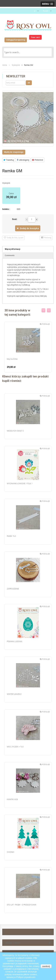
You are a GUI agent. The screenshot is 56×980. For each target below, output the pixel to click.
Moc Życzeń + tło (15, 747)
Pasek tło (11, 536)
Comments (10, 255)
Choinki (11, 852)
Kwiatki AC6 (12, 799)
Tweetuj (9, 160)
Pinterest (38, 160)
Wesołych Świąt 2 (15, 431)
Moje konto (13, 943)
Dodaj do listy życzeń (14, 238)
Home (5, 65)
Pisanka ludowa (15, 641)
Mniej (27, 219)
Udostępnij (23, 160)
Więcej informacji (12, 249)
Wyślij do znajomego (14, 152)
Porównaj (46, 238)
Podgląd (45, 324)
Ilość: (15, 219)
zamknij (46, 966)
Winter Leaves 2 (14, 694)
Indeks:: (6, 209)
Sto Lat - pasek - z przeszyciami (22, 905)
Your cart (35, 37)
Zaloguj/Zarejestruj (16, 40)
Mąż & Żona (12, 359)
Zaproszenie (13, 589)
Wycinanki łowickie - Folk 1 (20, 484)
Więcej (37, 219)
